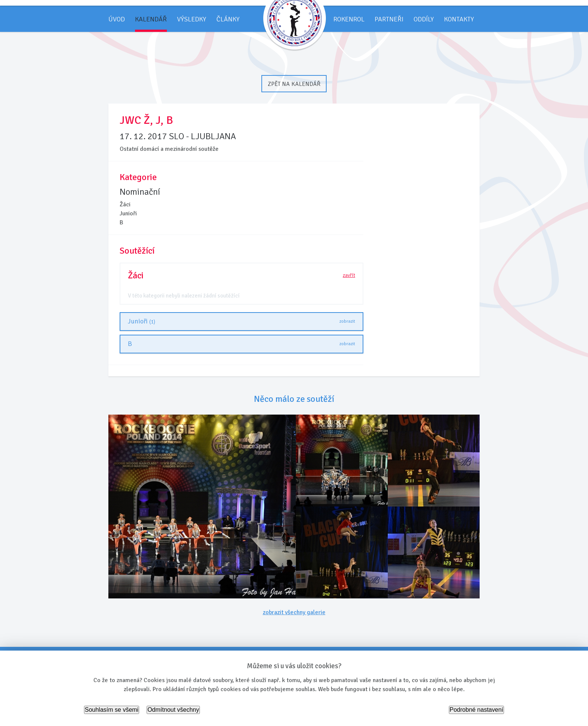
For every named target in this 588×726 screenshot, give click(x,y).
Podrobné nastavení (476, 710)
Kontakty (459, 19)
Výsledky (192, 19)
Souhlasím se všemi (112, 710)
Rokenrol (349, 19)
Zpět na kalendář (294, 84)
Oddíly (424, 19)
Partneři (389, 19)
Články (228, 19)
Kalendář (151, 19)
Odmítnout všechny (173, 710)
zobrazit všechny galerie (294, 612)
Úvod (117, 19)
